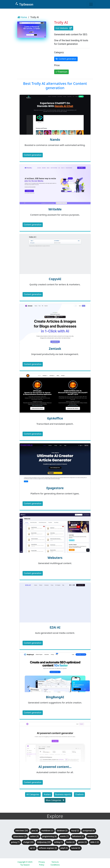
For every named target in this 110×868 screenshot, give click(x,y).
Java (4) (35, 831)
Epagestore (55, 488)
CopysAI (55, 279)
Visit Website (64, 28)
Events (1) (65, 836)
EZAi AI (55, 627)
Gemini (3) (83, 842)
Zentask (55, 349)
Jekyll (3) (64, 848)
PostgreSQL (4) (89, 831)
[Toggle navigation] (91, 4)
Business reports (63, 794)
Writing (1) (59, 842)
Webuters (55, 558)
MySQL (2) (75, 831)
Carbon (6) (34, 836)
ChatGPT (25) (28, 842)
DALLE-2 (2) (95, 842)
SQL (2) (33, 848)
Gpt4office (55, 418)
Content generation (33, 155)
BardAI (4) (70, 842)
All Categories (33, 794)
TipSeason (24, 4)
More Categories (55, 800)
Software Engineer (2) (48, 848)
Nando (55, 140)
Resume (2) (92, 836)
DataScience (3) (20, 836)
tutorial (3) (76, 848)
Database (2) (62, 831)
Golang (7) (15, 842)
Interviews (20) (22, 831)
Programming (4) (50, 836)
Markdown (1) (48, 831)
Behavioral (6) (78, 836)
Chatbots (79, 794)
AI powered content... (55, 767)
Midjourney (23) (44, 842)
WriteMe (55, 209)
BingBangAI (55, 697)
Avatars (47, 794)
